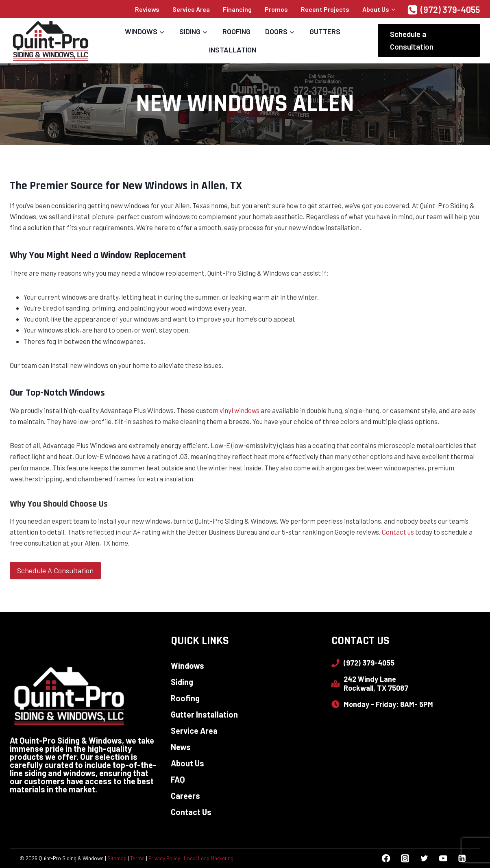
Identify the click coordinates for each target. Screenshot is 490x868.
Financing (237, 9)
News (181, 747)
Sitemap (117, 858)
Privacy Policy (164, 858)
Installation (233, 50)
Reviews (147, 9)
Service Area (191, 9)
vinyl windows (240, 410)
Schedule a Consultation (412, 40)
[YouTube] (443, 858)
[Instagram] (405, 858)
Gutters (325, 31)
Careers (185, 796)
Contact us (398, 532)
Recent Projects (325, 9)
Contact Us (191, 812)
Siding (182, 682)
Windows (187, 666)
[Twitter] (424, 858)
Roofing (236, 31)
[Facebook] (386, 858)
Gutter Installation (204, 714)
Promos (276, 9)
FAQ (178, 779)
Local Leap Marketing (209, 858)
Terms (137, 858)
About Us (187, 763)
